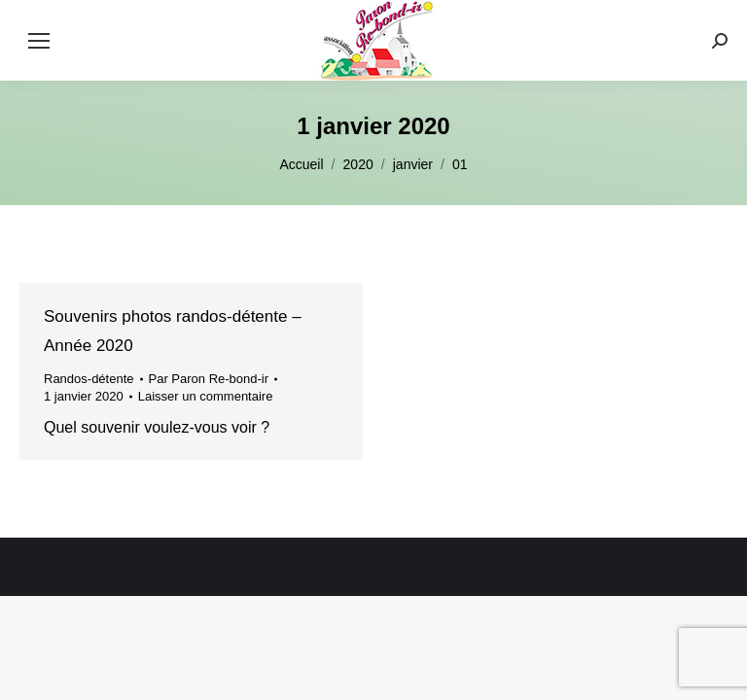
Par (209, 379)
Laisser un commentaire (206, 396)
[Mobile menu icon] (39, 41)
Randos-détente (89, 379)
